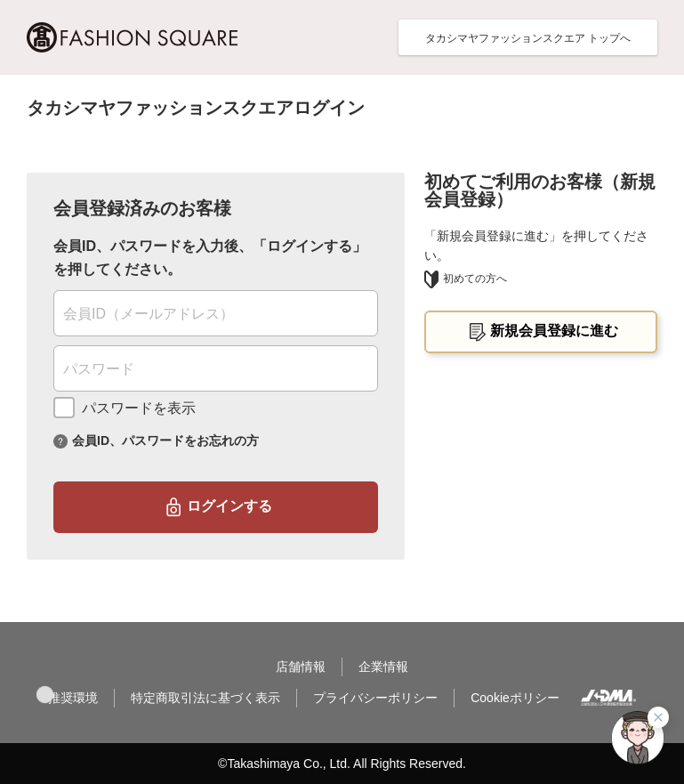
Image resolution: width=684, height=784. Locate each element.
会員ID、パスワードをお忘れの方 (165, 440)
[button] (45, 695)
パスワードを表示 (139, 408)
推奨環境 (73, 698)
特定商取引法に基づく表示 (205, 698)
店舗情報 (301, 667)
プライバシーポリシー (375, 698)
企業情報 (383, 667)
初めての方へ (466, 279)
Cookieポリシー (515, 698)
